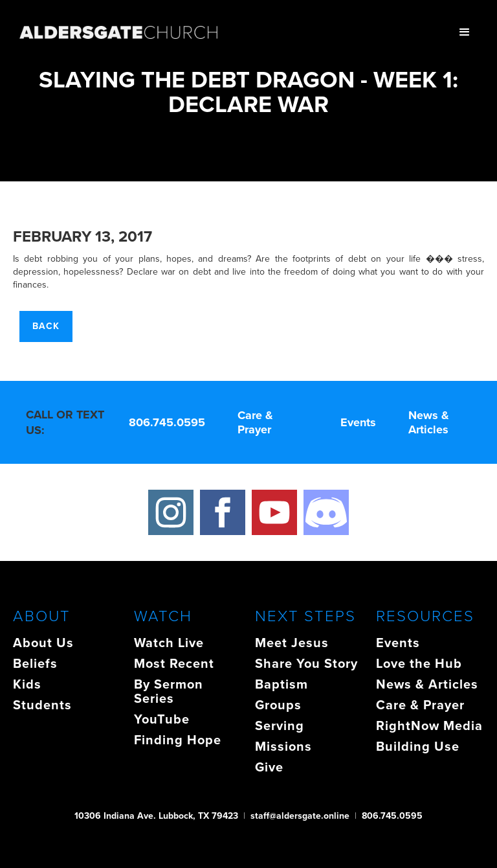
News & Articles (429, 422)
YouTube (162, 719)
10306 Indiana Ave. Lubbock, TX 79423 (156, 816)
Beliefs (35, 663)
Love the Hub (419, 663)
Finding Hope (178, 740)
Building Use (418, 746)
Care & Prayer (255, 422)
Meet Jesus (292, 643)
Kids (27, 684)
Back (46, 326)
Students (42, 705)
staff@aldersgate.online (300, 816)
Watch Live (169, 643)
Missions (283, 746)
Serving (280, 725)
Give (269, 767)
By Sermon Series (169, 691)
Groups (278, 705)
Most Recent (174, 663)
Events (358, 422)
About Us (43, 643)
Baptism (282, 684)
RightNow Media (429, 725)
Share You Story (306, 663)
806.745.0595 (167, 422)
